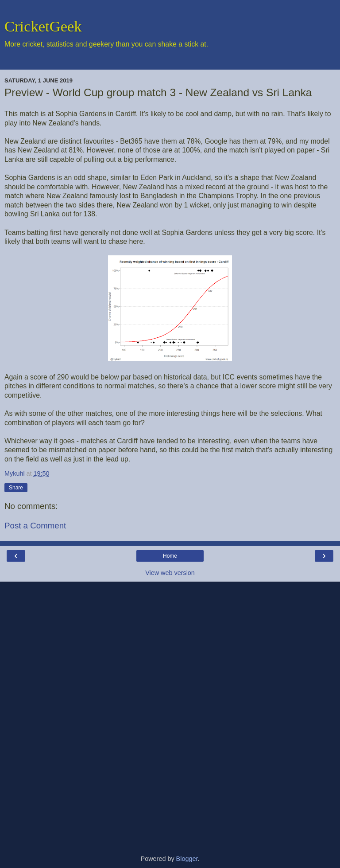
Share (16, 488)
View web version (170, 573)
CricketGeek (43, 26)
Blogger (187, 859)
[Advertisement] (170, 715)
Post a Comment (35, 526)
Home (170, 556)
